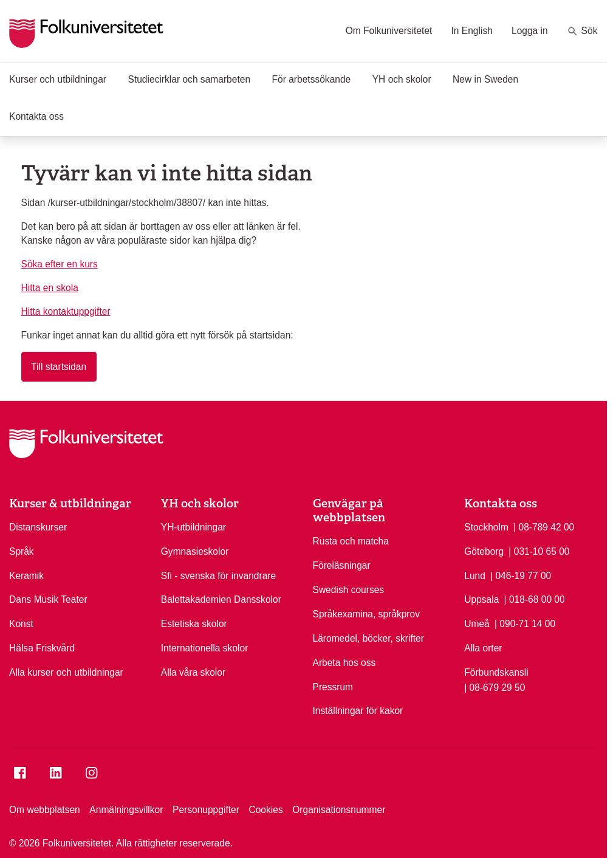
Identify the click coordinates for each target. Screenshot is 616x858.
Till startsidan (59, 367)
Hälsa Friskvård (42, 648)
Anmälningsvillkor (126, 810)
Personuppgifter (206, 810)
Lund (475, 576)
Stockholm (486, 527)
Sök (582, 32)
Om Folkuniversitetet (389, 31)
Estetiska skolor (194, 624)
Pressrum (333, 687)
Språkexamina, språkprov (366, 614)
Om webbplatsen (45, 810)
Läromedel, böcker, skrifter (368, 638)
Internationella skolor (205, 648)
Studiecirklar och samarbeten (190, 79)
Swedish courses (349, 590)
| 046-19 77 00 (521, 575)
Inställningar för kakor (358, 711)
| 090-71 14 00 (525, 623)
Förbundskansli (496, 672)
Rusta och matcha (351, 541)
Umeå (477, 624)
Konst (21, 624)
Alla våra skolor (193, 672)
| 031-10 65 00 (539, 551)
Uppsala (481, 599)
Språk (22, 551)
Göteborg (484, 551)
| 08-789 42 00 (544, 526)
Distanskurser (38, 527)
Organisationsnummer (339, 810)
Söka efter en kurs (60, 264)
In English (472, 31)
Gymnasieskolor (195, 551)
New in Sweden (485, 79)
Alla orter (483, 648)
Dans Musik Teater (48, 599)
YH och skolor (402, 79)
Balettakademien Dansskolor (221, 599)
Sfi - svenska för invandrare (218, 576)
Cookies (265, 810)
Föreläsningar (342, 565)
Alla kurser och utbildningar (66, 672)
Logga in (530, 31)
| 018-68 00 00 (535, 599)
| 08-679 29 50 (495, 687)
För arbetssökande (312, 79)
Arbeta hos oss (344, 663)
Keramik (26, 576)
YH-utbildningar (193, 527)
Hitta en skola (50, 288)
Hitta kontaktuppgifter (66, 311)
